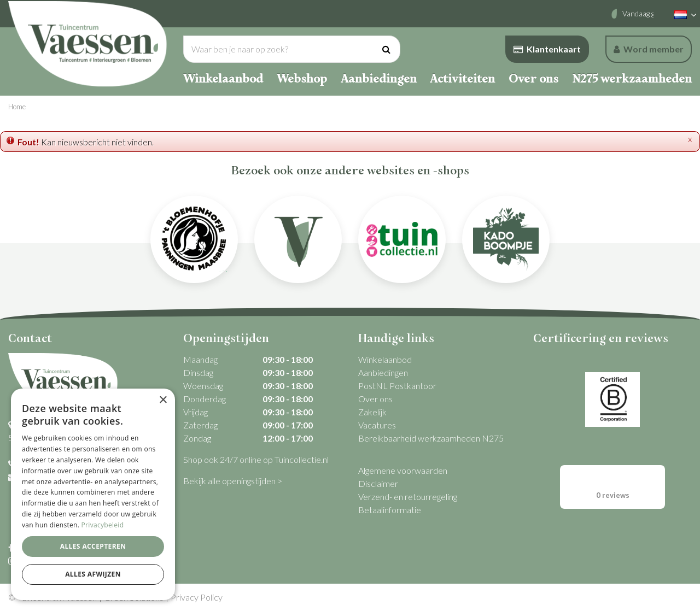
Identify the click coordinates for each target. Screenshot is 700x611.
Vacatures (377, 425)
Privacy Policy (197, 597)
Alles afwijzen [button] (93, 574)
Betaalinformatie (390, 510)
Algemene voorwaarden (403, 470)
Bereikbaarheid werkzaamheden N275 (431, 438)
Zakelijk (372, 412)
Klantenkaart (547, 49)
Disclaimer (378, 483)
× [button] (163, 400)
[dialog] (93, 494)
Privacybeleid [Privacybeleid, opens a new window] (103, 525)
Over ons (375, 399)
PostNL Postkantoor (397, 386)
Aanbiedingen (383, 372)
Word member (649, 49)
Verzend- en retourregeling (408, 497)
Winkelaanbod (385, 359)
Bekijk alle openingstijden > (233, 481)
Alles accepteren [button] (93, 546)
